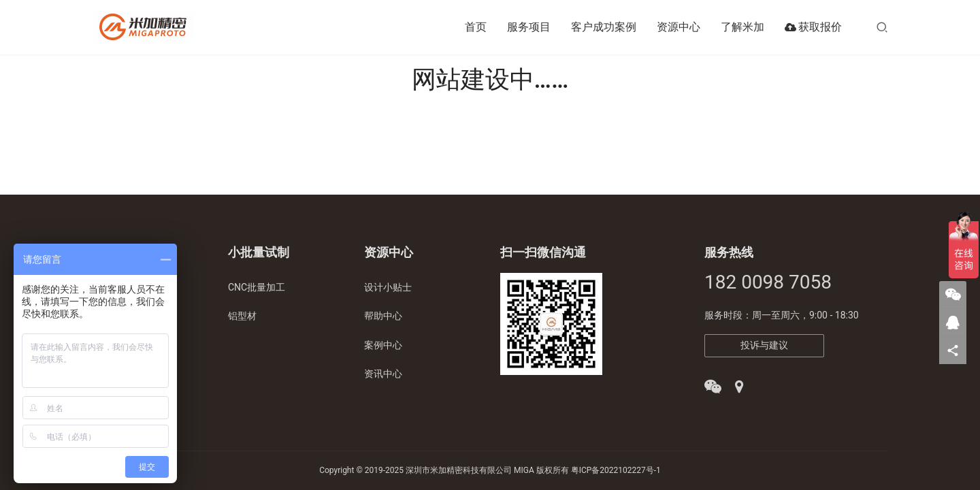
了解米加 (742, 27)
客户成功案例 (604, 27)
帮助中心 (383, 316)
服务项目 (529, 27)
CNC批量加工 (257, 287)
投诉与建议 (764, 345)
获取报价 (813, 27)
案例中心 (383, 345)
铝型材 (242, 316)
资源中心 (679, 27)
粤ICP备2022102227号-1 (616, 470)
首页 (476, 27)
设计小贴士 (388, 287)
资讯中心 (383, 374)
